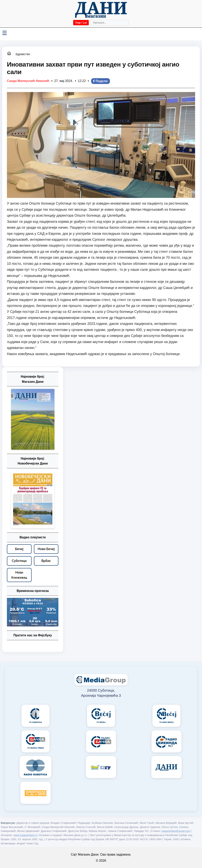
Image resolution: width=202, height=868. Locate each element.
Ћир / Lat (81, 23)
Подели (100, 81)
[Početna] (101, 10)
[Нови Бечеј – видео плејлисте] (46, 549)
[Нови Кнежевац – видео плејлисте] (19, 575)
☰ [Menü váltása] (5, 33)
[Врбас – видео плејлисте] (46, 561)
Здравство (23, 54)
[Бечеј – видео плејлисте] (19, 549)
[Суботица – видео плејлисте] (19, 561)
